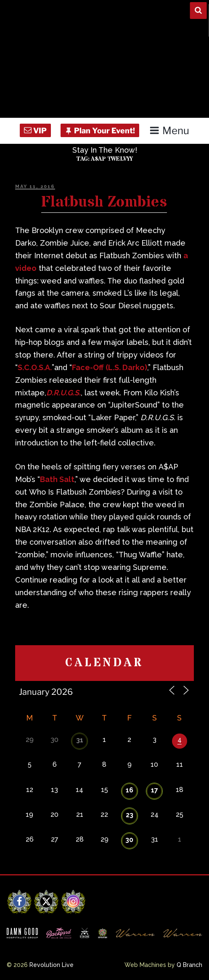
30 (129, 840)
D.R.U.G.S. (63, 393)
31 (80, 740)
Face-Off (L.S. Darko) (110, 367)
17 (155, 790)
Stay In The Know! (105, 150)
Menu (169, 131)
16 (130, 790)
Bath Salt (57, 479)
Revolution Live (52, 965)
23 (130, 815)
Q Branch (189, 965)
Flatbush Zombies (104, 202)
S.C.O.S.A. (35, 367)
